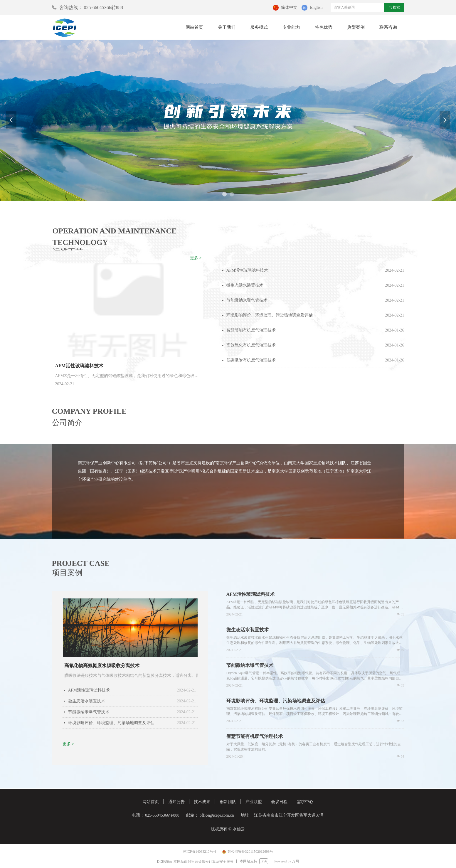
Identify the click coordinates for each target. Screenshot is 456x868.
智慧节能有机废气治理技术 (251, 330)
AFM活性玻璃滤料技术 (247, 270)
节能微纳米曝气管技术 (247, 300)
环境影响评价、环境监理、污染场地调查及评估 (270, 315)
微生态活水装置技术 (245, 285)
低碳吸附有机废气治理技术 (251, 360)
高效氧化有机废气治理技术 (251, 345)
